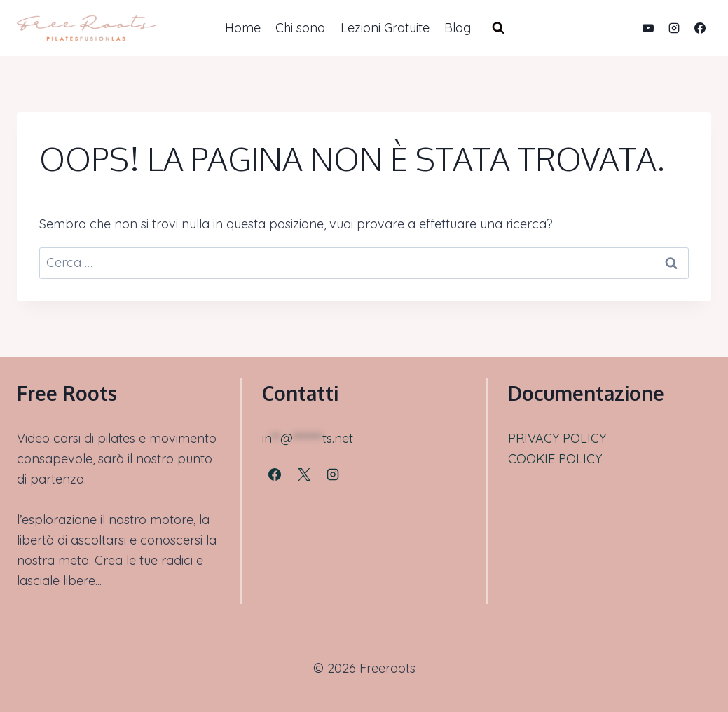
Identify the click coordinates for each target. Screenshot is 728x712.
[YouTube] (648, 28)
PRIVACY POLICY (557, 438)
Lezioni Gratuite (385, 28)
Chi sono (300, 28)
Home (243, 28)
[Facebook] (700, 28)
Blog (458, 28)
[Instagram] (674, 28)
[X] (304, 474)
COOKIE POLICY (555, 459)
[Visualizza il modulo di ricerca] (498, 28)
